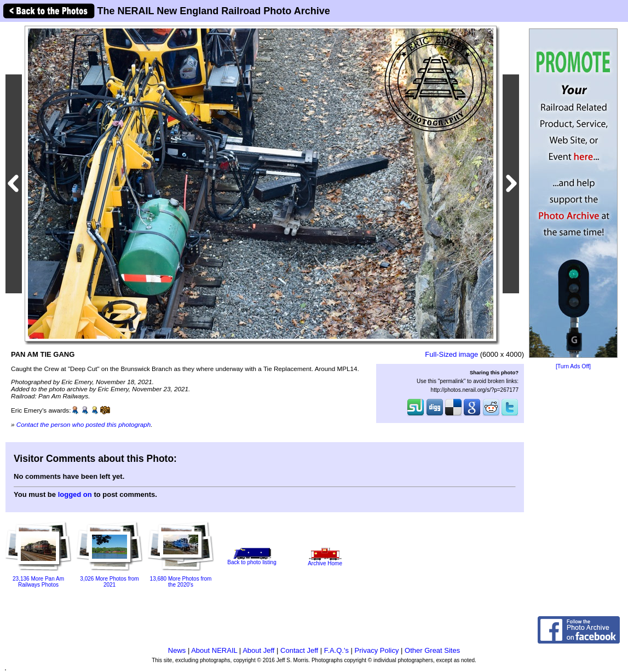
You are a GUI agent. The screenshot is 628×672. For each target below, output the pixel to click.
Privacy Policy (377, 650)
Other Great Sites (432, 650)
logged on (75, 494)
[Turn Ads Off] (573, 366)
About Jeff (258, 650)
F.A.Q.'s (336, 650)
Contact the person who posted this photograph (84, 424)
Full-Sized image (451, 354)
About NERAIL (214, 650)
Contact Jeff (299, 650)
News (177, 650)
